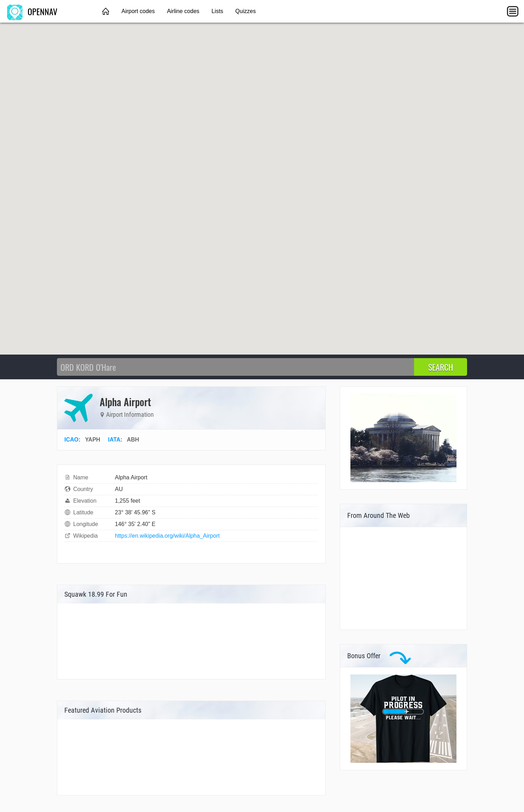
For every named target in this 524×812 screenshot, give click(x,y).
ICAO (71, 440)
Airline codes (183, 11)
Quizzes (246, 11)
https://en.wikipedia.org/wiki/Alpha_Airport (167, 536)
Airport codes (138, 11)
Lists (217, 11)
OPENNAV (32, 11)
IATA (114, 440)
